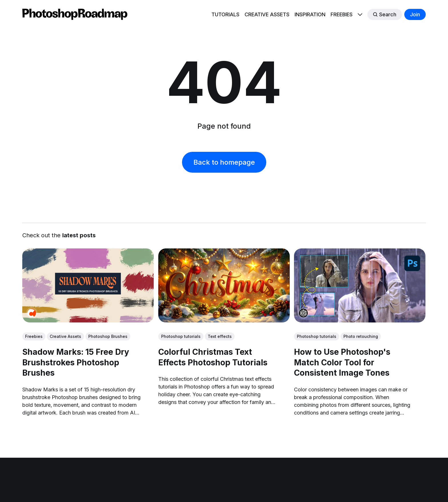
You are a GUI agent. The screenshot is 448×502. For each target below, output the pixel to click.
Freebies (34, 336)
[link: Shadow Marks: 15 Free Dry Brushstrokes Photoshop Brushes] (88, 320)
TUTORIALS (225, 14)
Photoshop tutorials (181, 336)
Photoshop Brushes (108, 336)
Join (415, 14)
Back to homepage (224, 162)
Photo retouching (361, 336)
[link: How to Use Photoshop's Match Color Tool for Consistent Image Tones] (360, 320)
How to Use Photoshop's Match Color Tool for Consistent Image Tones (342, 362)
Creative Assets (65, 336)
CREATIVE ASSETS (267, 14)
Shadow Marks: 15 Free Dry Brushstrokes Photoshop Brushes (76, 362)
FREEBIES (342, 14)
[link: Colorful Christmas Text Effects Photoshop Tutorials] (224, 320)
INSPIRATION (310, 14)
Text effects (220, 336)
